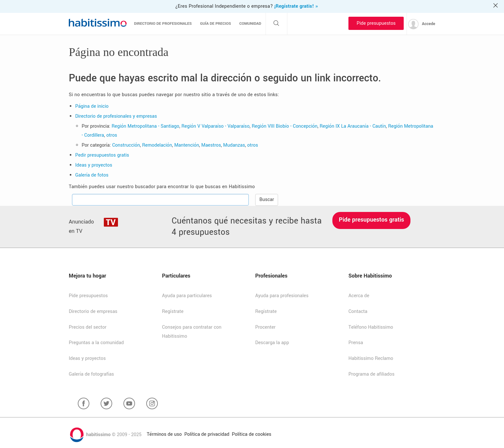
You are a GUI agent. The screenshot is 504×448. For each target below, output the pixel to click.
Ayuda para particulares (187, 296)
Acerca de (359, 296)
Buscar (267, 200)
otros (112, 135)
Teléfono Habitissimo (371, 327)
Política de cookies (252, 434)
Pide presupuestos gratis (371, 220)
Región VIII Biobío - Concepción (284, 126)
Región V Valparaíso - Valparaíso (216, 126)
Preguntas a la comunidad (96, 343)
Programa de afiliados (371, 374)
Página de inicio (92, 106)
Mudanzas (234, 145)
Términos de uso (164, 434)
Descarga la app (272, 343)
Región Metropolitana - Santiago (145, 126)
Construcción (126, 145)
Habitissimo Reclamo (371, 358)
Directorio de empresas (93, 311)
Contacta (358, 311)
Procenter (265, 327)
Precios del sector (88, 327)
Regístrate (173, 311)
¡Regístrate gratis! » (296, 6)
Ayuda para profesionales (282, 296)
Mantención (187, 145)
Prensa (356, 343)
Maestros (211, 145)
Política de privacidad (207, 434)
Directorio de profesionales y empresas (116, 116)
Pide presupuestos (376, 23)
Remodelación (157, 145)
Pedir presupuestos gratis (102, 155)
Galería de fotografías (91, 374)
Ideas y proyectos (94, 165)
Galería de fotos (92, 175)
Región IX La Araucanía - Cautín (353, 126)
